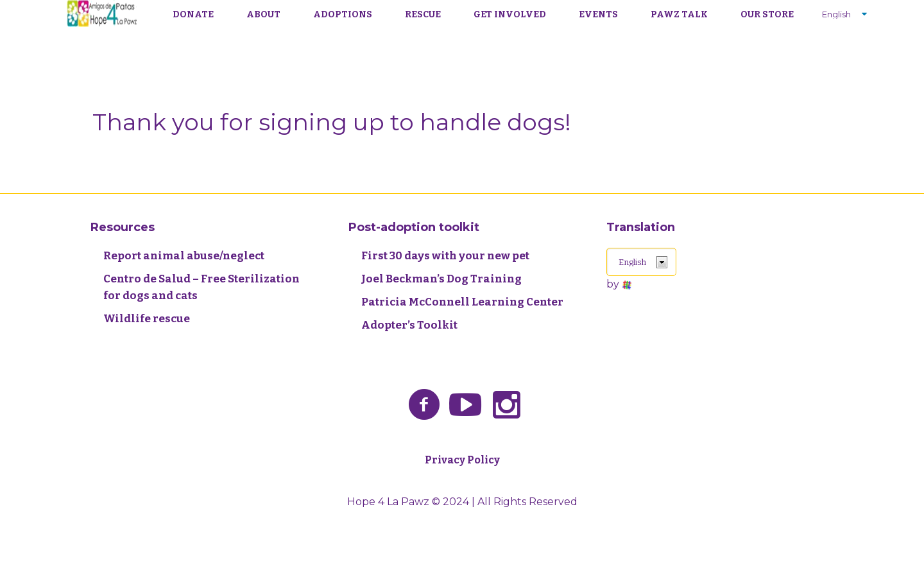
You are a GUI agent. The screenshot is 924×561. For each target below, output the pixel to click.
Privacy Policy (462, 460)
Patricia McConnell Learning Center (462, 302)
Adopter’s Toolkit (409, 325)
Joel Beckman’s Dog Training (441, 279)
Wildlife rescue (147, 319)
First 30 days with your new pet (445, 256)
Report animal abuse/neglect (184, 256)
